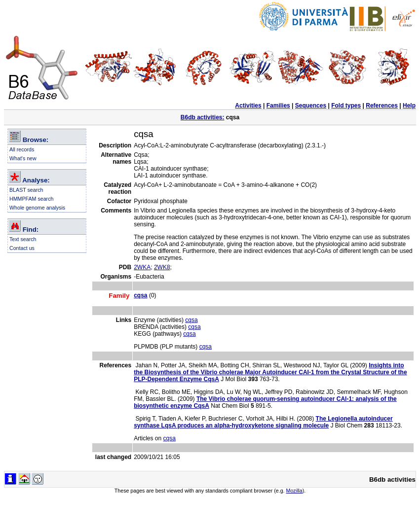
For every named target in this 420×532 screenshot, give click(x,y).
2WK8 (162, 267)
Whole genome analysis (37, 208)
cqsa (191, 320)
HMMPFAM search (31, 199)
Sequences (311, 106)
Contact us (22, 248)
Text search (23, 239)
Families (278, 106)
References (382, 106)
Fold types (346, 106)
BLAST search (26, 190)
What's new (23, 158)
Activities (248, 106)
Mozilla (294, 491)
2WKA (142, 267)
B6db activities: (203, 117)
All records (22, 149)
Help (409, 106)
